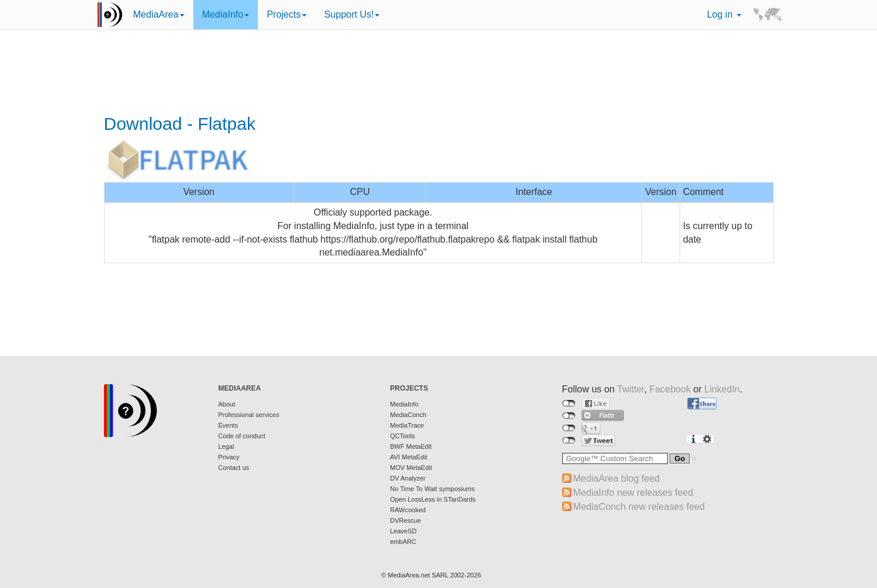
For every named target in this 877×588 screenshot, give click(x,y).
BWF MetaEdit (411, 446)
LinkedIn (722, 389)
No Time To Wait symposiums (432, 489)
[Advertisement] (439, 73)
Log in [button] (724, 14)
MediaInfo (226, 14)
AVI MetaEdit (409, 457)
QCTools (402, 436)
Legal (226, 446)
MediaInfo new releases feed (634, 493)
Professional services (249, 415)
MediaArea (159, 14)
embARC (403, 542)
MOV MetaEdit (411, 468)
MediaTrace (407, 425)
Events (229, 425)
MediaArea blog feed (617, 478)
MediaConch (408, 415)
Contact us (234, 468)
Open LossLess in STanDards (433, 499)
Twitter (630, 389)
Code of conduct (242, 436)
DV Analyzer (408, 478)
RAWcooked (408, 510)
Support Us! (352, 14)
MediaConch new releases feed (639, 507)
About (227, 404)
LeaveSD (403, 531)
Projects (287, 14)
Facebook (670, 389)
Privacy (229, 457)
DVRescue (406, 520)
